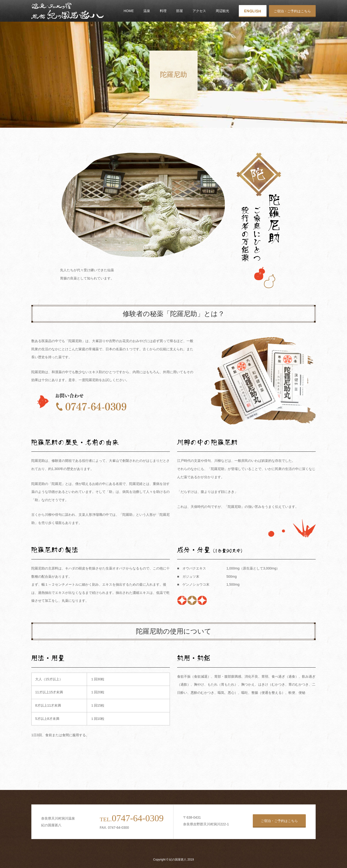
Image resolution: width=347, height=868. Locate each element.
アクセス (199, 11)
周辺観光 (222, 11)
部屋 (180, 11)
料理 (163, 11)
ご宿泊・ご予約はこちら (292, 11)
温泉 (147, 11)
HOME (129, 11)
